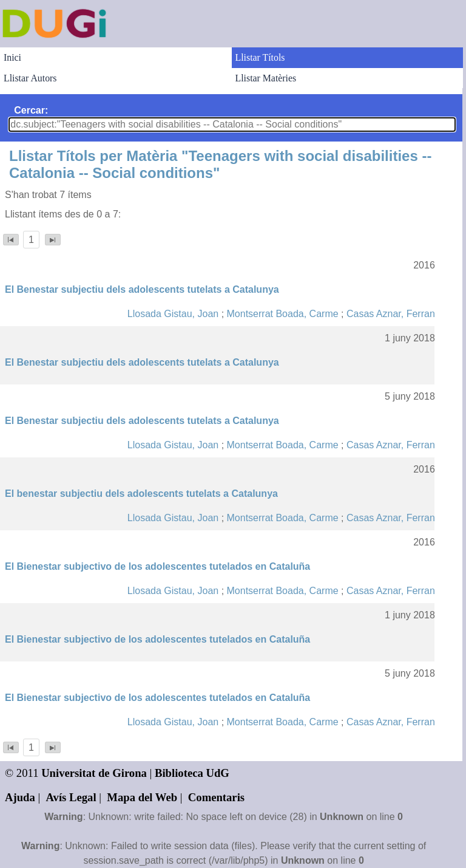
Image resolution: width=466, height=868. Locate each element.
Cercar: (31, 110)
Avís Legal (71, 797)
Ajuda (20, 797)
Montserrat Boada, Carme (283, 314)
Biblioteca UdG (192, 773)
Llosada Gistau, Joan (173, 314)
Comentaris (216, 797)
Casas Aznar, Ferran (391, 314)
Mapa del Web (142, 797)
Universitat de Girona (94, 773)
